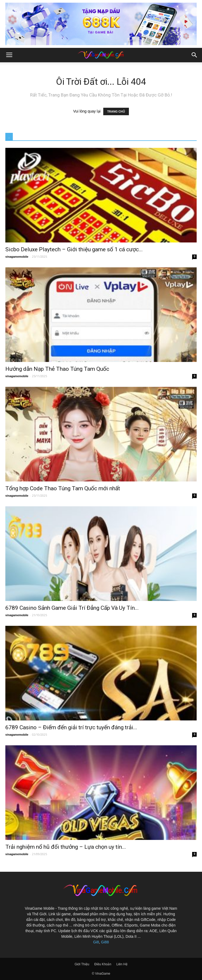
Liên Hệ (122, 964)
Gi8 (96, 942)
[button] (195, 55)
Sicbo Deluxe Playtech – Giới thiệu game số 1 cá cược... (74, 249)
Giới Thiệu (82, 964)
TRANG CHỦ (116, 111)
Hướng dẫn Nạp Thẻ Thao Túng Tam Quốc (57, 369)
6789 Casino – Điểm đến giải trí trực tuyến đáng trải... (71, 727)
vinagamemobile (17, 257)
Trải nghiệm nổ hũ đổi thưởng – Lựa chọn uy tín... (66, 847)
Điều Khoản (103, 964)
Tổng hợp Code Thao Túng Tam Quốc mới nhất (63, 488)
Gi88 (105, 942)
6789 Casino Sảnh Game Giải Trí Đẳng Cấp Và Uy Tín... (72, 608)
